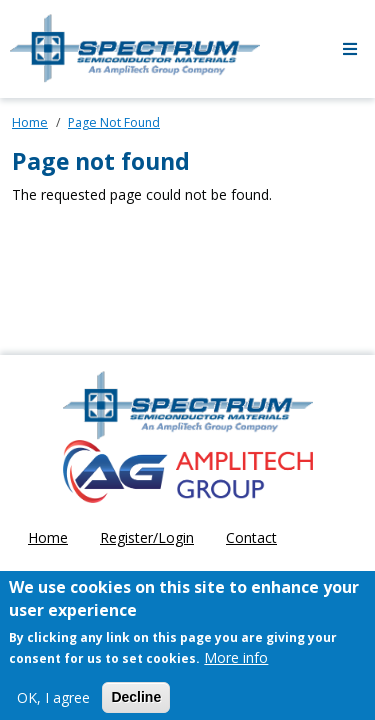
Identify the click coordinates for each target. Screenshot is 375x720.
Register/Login (147, 537)
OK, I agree (53, 705)
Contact (251, 537)
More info (236, 665)
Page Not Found (114, 122)
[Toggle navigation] (350, 49)
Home (30, 122)
